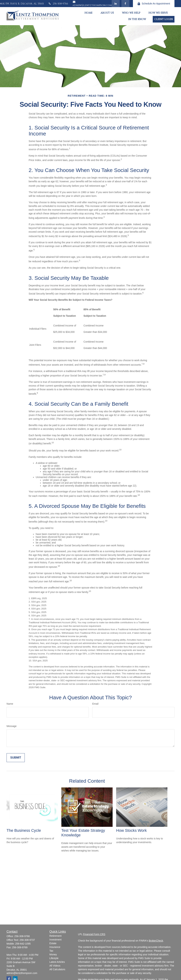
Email (95, 704)
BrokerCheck (156, 941)
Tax (51, 951)
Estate (53, 943)
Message (12, 726)
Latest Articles (57, 962)
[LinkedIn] (116, 4)
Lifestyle (54, 958)
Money (53, 954)
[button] (88, 13)
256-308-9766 (58, 4)
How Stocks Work (131, 830)
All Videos (55, 966)
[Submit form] (16, 758)
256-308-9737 (27, 940)
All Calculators (57, 969)
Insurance (55, 947)
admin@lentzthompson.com (92, 4)
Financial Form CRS (94, 934)
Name (10, 704)
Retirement (56, 936)
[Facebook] (125, 4)
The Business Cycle (24, 830)
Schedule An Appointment (154, 4)
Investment (56, 940)
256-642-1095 (23, 944)
